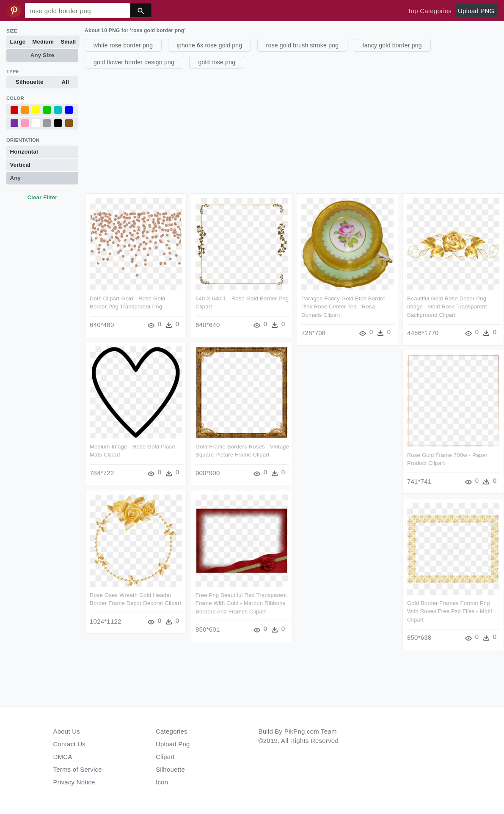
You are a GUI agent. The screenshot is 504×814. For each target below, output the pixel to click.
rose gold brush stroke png (303, 45)
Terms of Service (78, 769)
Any (15, 178)
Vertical (20, 165)
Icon (162, 782)
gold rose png (217, 62)
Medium (43, 42)
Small (68, 42)
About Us (67, 731)
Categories (172, 731)
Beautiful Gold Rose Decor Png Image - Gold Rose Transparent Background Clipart (447, 307)
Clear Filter (42, 197)
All (65, 82)
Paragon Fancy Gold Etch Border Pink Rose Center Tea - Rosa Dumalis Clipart (343, 307)
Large (18, 42)
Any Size (42, 55)
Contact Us (69, 744)
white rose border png (123, 45)
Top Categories (430, 11)
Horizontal (24, 152)
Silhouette (30, 82)
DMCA (63, 757)
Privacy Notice (74, 782)
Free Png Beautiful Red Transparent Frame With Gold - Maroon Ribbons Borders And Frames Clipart (241, 605)
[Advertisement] (293, 130)
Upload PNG (476, 11)
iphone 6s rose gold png (210, 45)
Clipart (165, 757)
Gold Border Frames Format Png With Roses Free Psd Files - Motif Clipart (449, 611)
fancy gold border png (392, 45)
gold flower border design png (134, 62)
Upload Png (173, 744)
